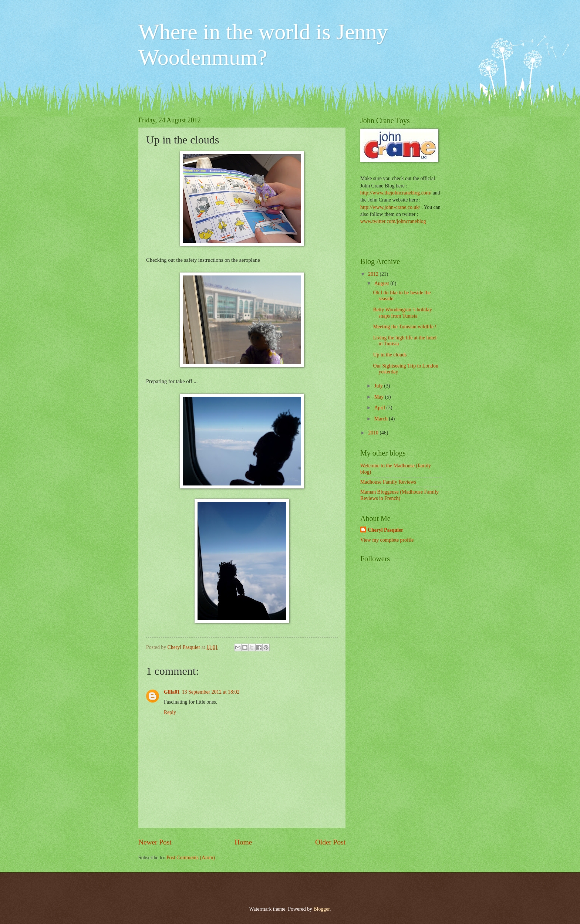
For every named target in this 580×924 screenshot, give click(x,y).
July (379, 386)
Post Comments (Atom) (191, 858)
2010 (374, 433)
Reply (170, 712)
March (382, 419)
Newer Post (155, 842)
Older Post (330, 842)
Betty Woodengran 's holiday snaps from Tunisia (402, 313)
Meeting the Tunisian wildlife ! (405, 327)
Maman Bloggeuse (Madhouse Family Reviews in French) (399, 495)
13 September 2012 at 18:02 (211, 692)
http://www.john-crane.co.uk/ (390, 207)
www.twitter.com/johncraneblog (393, 221)
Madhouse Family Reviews (388, 482)
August (382, 283)
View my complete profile (387, 540)
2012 (374, 274)
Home (243, 842)
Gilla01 (172, 692)
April (380, 408)
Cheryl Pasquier (385, 530)
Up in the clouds (390, 355)
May (380, 397)
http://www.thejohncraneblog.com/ (396, 193)
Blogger (321, 909)
